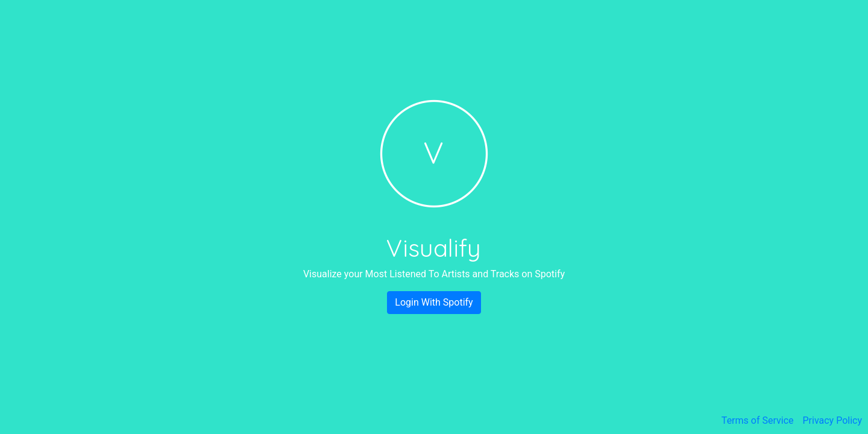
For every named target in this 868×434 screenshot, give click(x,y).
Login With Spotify (434, 302)
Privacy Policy (833, 420)
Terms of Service (758, 420)
